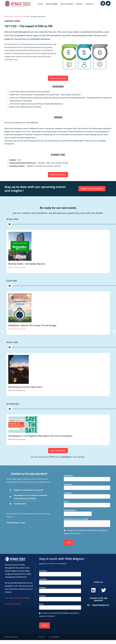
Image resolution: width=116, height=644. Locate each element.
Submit (44, 625)
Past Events (18, 17)
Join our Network (67, 4)
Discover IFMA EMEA (13, 604)
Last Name (69, 484)
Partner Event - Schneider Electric (27, 264)
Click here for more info (17, 267)
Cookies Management (54, 637)
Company (68, 493)
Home (6, 17)
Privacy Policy (41, 637)
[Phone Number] (78, 514)
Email (67, 502)
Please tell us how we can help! (76, 519)
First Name (69, 476)
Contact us (89, 4)
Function (43, 596)
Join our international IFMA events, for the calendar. (58, 457)
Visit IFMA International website (18, 598)
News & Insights (52, 4)
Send (69, 543)
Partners (79, 4)
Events (41, 4)
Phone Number (70, 510)
